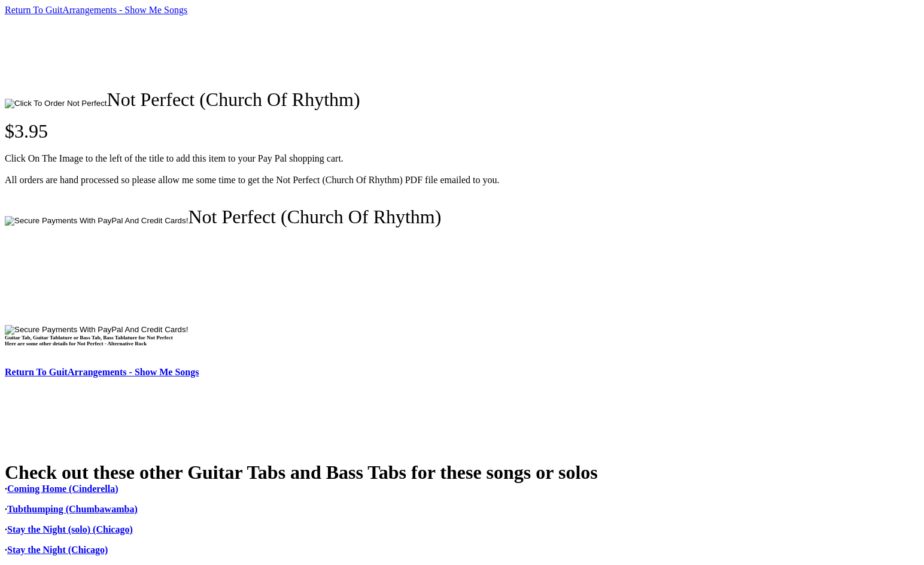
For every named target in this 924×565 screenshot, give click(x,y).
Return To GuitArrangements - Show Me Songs (96, 10)
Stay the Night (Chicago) (57, 550)
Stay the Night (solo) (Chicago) (70, 529)
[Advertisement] (223, 52)
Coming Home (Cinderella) (63, 489)
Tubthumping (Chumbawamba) (72, 509)
